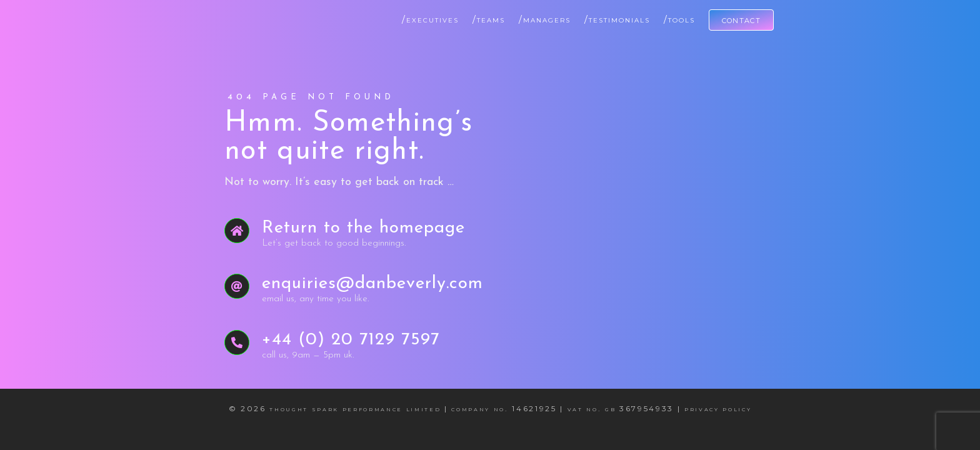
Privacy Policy (718, 408)
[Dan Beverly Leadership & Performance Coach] (227, 15)
